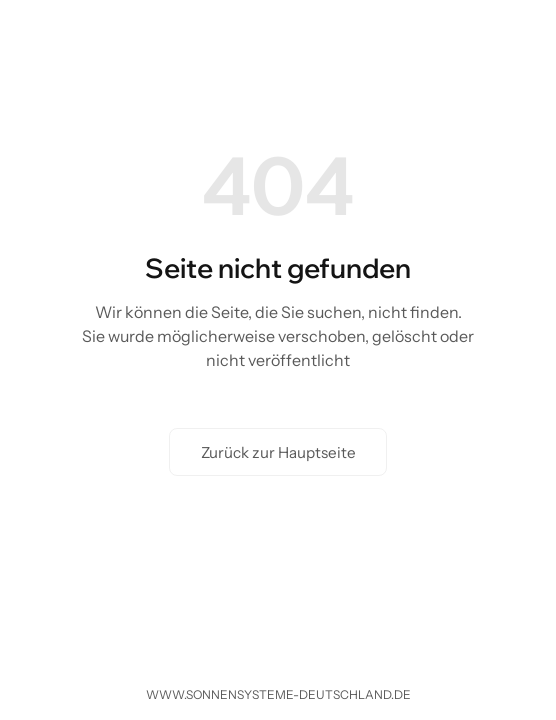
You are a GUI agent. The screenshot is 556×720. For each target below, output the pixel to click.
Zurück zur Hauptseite (278, 452)
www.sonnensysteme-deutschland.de (278, 694)
